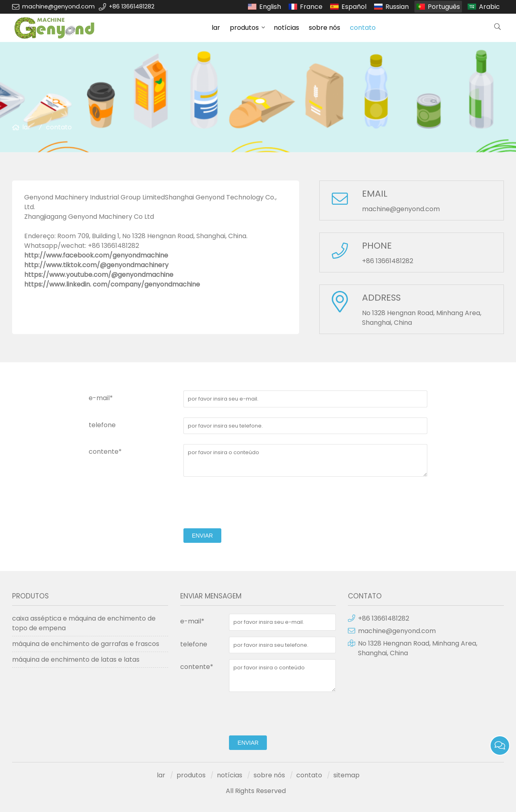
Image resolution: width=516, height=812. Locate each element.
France (311, 7)
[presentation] (245, 503)
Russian (397, 7)
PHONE (377, 246)
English (270, 7)
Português (444, 7)
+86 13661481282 (132, 6)
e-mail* (101, 398)
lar (216, 28)
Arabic (489, 7)
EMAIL (375, 194)
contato (363, 28)
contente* (105, 452)
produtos (244, 28)
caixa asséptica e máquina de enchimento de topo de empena (84, 623)
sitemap (346, 775)
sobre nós (325, 28)
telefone (102, 425)
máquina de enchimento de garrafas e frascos (86, 644)
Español (354, 7)
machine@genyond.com (58, 6)
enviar (202, 536)
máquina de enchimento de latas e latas (76, 659)
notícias (286, 28)
